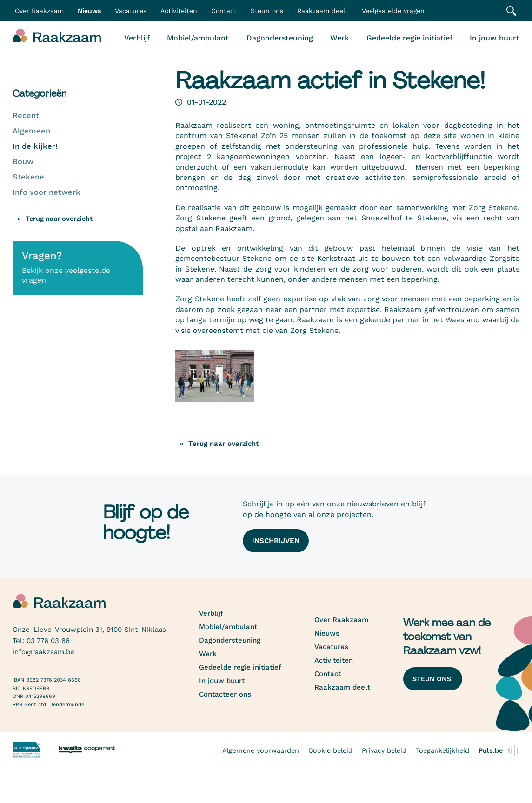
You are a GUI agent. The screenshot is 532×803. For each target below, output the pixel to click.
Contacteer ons (225, 694)
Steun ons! (433, 679)
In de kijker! (35, 146)
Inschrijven (276, 541)
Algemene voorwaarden (261, 750)
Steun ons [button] (267, 11)
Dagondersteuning (280, 38)
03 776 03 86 (48, 641)
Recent (26, 116)
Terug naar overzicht (59, 219)
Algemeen (31, 131)
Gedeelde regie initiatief (409, 38)
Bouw (23, 162)
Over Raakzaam (341, 620)
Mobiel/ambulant (198, 38)
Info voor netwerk (47, 192)
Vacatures (131, 11)
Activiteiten (179, 11)
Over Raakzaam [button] (39, 11)
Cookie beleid (330, 750)
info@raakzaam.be (43, 652)
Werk (339, 38)
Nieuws (89, 11)
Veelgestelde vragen (393, 11)
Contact (224, 11)
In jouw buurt (495, 38)
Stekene (28, 177)
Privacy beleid (384, 750)
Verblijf (137, 38)
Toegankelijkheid (442, 750)
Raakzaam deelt (323, 11)
